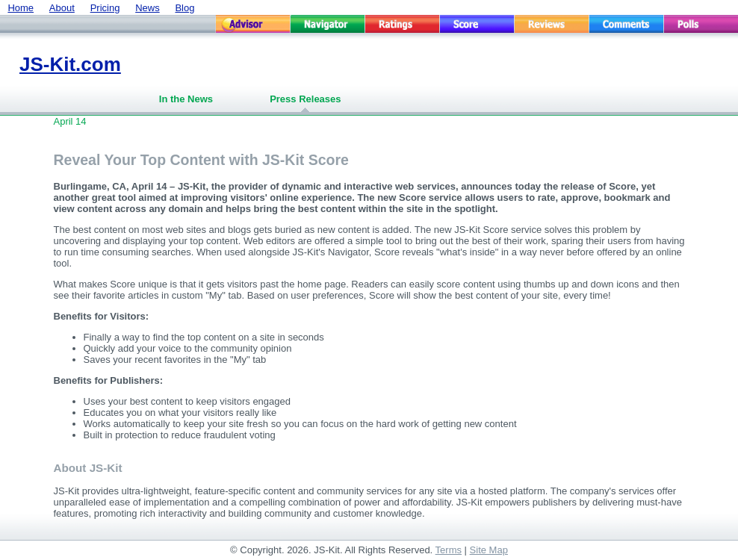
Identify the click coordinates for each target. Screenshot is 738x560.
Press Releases (305, 99)
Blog (184, 8)
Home (21, 8)
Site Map (489, 550)
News (148, 8)
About (62, 8)
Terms (449, 550)
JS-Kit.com (70, 64)
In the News (186, 99)
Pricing (105, 8)
